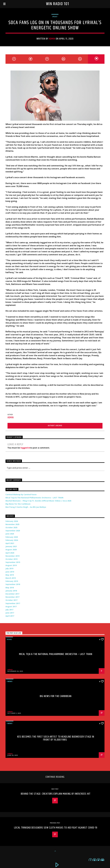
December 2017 (12, 594)
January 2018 (11, 591)
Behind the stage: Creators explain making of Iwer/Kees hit (56, 794)
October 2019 (11, 559)
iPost (55, 17)
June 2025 (10, 534)
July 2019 (9, 568)
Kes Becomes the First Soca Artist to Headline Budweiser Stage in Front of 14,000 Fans (56, 738)
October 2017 (11, 600)
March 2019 (11, 578)
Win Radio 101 (58, 4)
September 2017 (13, 603)
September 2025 (13, 531)
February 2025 (12, 537)
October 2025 (11, 527)
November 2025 (12, 524)
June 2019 (10, 572)
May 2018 (10, 588)
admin (52, 39)
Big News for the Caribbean (18, 504)
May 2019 (10, 575)
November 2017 (12, 597)
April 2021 (10, 543)
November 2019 (12, 556)
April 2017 (10, 616)
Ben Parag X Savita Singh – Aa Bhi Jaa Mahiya (26, 507)
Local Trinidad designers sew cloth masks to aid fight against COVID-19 (56, 828)
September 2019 (13, 562)
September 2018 (13, 584)
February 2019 (12, 581)
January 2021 (11, 546)
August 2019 (11, 565)
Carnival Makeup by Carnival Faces (21, 494)
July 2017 (9, 610)
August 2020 (11, 550)
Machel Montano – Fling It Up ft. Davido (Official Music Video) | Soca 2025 (38, 501)
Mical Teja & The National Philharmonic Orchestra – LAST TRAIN (34, 498)
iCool (9, 639)
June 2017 (10, 613)
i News (10, 681)
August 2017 (11, 606)
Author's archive (55, 426)
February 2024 (12, 540)
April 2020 (10, 553)
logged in (25, 448)
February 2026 (12, 521)
